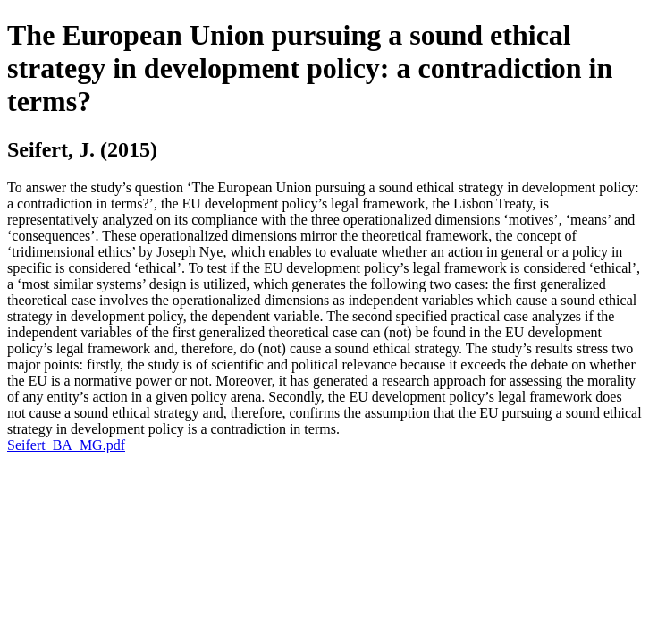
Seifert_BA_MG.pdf (66, 445)
